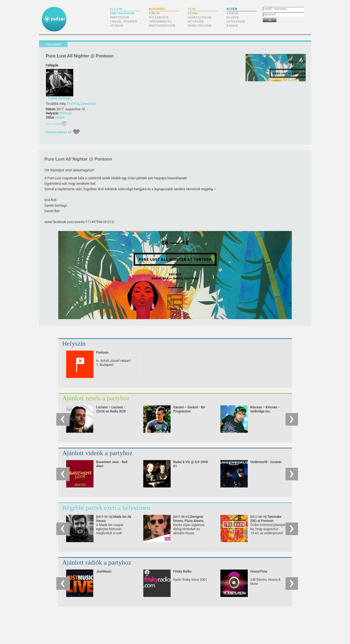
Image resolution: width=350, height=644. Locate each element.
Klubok (233, 17)
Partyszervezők (162, 25)
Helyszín (74, 343)
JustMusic (104, 571)
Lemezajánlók (200, 17)
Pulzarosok (159, 17)
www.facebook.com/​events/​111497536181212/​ (80, 222)
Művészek (196, 21)
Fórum (154, 13)
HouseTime (259, 571)
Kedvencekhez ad (59, 132)
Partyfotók (120, 17)
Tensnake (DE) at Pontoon (266, 521)
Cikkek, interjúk (124, 21)
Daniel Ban (88, 104)
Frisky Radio (182, 571)
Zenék (193, 13)
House (60, 117)
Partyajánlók (122, 13)
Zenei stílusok (200, 25)
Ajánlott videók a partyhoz (97, 453)
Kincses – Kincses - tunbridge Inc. (265, 409)
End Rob (73, 104)
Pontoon (65, 113)
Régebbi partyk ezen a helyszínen (107, 508)
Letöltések (236, 21)
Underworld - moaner (266, 462)
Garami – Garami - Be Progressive (189, 409)
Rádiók (233, 25)
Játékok (117, 25)
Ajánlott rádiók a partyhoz (97, 562)
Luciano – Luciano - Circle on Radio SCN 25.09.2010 (111, 411)
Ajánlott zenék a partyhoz (96, 398)
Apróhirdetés (160, 21)
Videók (232, 13)
